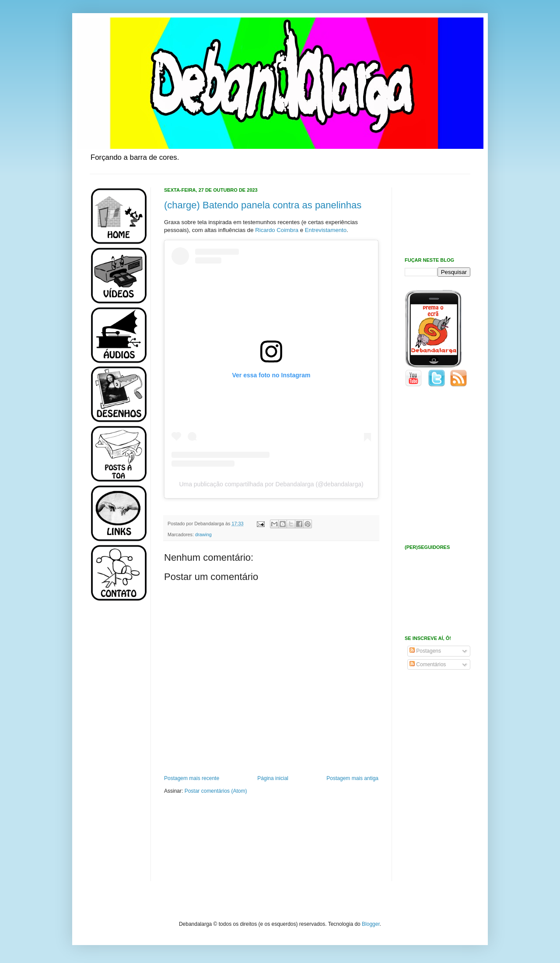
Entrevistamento (326, 230)
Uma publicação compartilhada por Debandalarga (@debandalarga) (271, 484)
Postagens (425, 651)
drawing (203, 534)
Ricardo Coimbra (277, 230)
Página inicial (273, 778)
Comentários (428, 664)
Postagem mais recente (192, 778)
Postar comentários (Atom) (216, 791)
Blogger (371, 924)
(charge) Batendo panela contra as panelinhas (263, 205)
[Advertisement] (116, 748)
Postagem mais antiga (352, 778)
